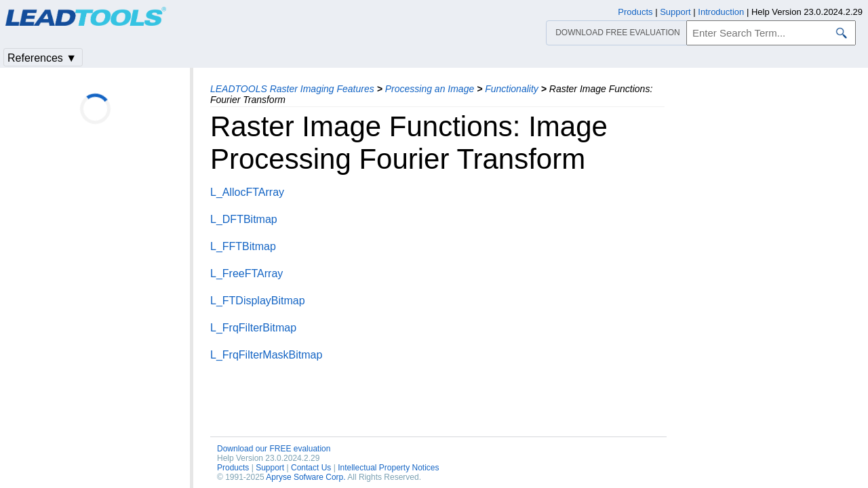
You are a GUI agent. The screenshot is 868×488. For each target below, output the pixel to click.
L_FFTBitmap (243, 246)
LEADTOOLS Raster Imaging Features (292, 89)
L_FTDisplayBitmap (258, 301)
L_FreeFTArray (246, 273)
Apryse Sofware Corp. (305, 477)
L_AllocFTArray (247, 192)
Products (233, 468)
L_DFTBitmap (244, 219)
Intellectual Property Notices (388, 468)
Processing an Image (430, 89)
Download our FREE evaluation (274, 449)
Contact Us (311, 468)
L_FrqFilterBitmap (253, 328)
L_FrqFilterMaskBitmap (266, 355)
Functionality (512, 89)
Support (270, 468)
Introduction (721, 12)
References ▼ (42, 58)
